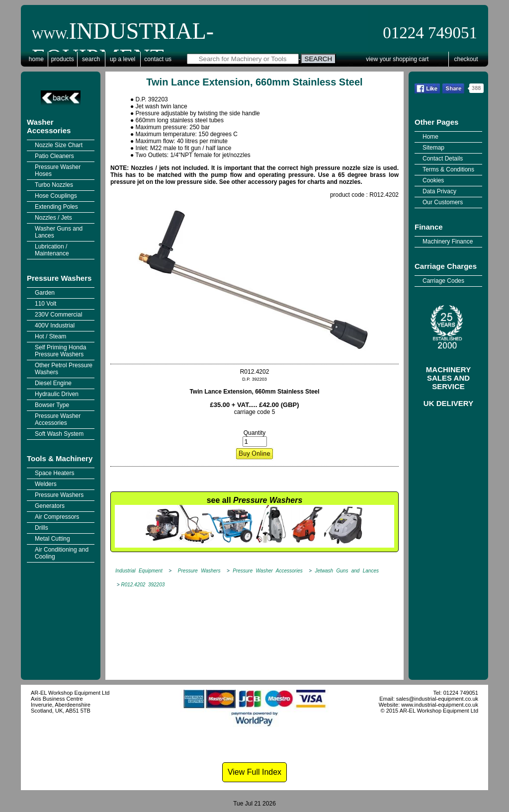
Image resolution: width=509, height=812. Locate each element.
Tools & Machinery (60, 458)
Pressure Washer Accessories (58, 419)
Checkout (466, 59)
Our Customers (443, 202)
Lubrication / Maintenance (52, 250)
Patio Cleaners (54, 156)
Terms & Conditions (448, 169)
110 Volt (45, 304)
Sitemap (433, 148)
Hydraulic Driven (57, 394)
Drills (42, 528)
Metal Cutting (52, 539)
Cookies (433, 180)
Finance (429, 227)
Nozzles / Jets (53, 218)
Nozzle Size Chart (59, 145)
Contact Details (443, 159)
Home (36, 59)
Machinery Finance (448, 242)
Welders (46, 484)
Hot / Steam (50, 336)
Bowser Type (52, 405)
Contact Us (158, 59)
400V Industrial (55, 325)
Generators (50, 506)
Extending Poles (56, 207)
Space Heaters (54, 473)
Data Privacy (439, 191)
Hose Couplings (56, 196)
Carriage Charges (446, 266)
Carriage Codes (443, 281)
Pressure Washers (59, 278)
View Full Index (254, 772)
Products (63, 59)
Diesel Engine (53, 383)
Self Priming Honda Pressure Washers (60, 351)
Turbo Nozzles (54, 185)
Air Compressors (57, 517)
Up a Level (123, 59)
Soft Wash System (59, 434)
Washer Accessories (49, 126)
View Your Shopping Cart (397, 59)
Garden (45, 293)
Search (91, 59)
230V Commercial (58, 315)
